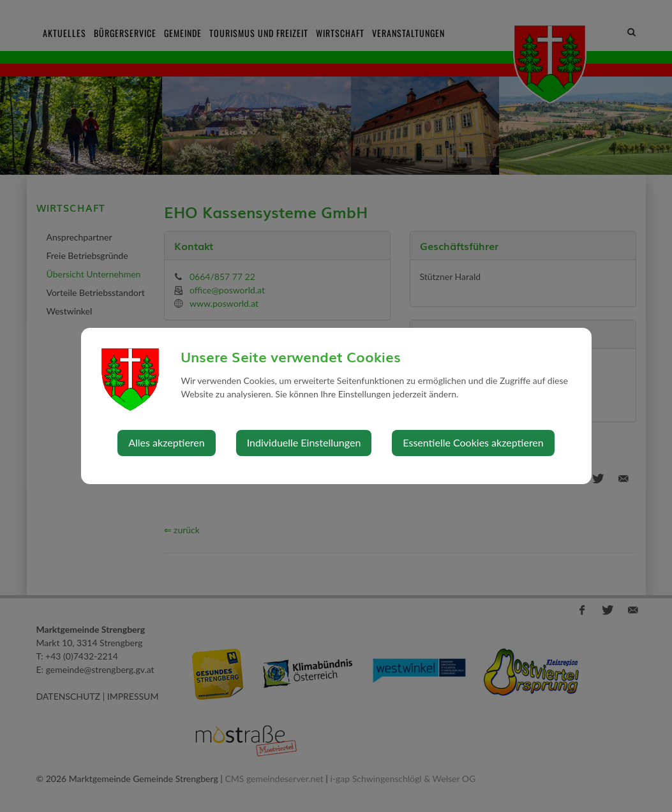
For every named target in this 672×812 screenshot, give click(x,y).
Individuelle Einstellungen (304, 442)
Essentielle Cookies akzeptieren (473, 442)
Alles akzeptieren (166, 442)
